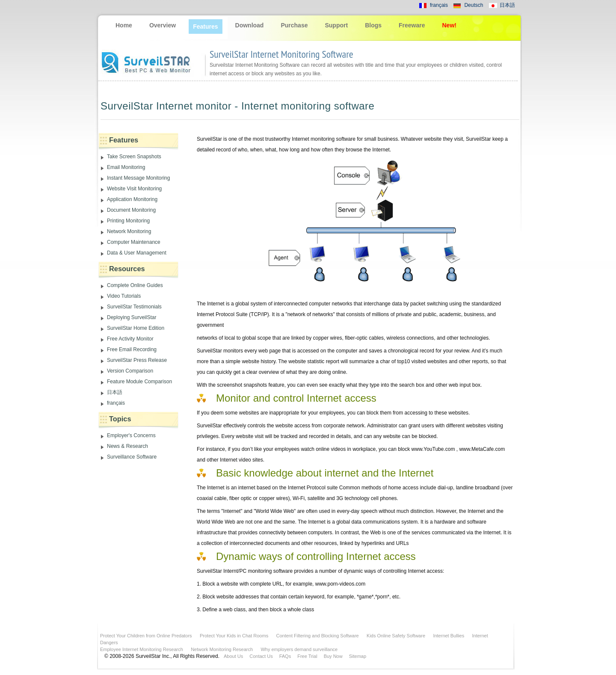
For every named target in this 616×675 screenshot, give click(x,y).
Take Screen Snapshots (134, 157)
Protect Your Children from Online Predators (146, 636)
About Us (233, 656)
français (439, 5)
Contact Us (261, 656)
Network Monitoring (129, 231)
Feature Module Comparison (139, 382)
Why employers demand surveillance (299, 649)
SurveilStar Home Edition (136, 328)
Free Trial (307, 656)
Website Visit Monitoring (134, 189)
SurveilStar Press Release (137, 360)
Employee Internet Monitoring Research (142, 649)
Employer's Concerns (131, 435)
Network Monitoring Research (222, 649)
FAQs (285, 656)
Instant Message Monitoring (138, 178)
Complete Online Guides (135, 285)
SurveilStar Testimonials (134, 307)
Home (124, 25)
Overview (163, 25)
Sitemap (358, 656)
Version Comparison (130, 371)
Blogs (373, 25)
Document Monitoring (131, 210)
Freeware (412, 25)
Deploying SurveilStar (132, 317)
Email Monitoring (126, 167)
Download (250, 25)
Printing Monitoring (128, 221)
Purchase (294, 25)
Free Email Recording (132, 349)
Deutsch (474, 5)
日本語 (507, 5)
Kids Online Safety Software (396, 636)
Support (336, 25)
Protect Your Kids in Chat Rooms (234, 636)
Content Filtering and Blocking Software (318, 636)
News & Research (127, 446)
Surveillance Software (132, 457)
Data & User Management (137, 253)
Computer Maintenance (134, 242)
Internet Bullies (449, 636)
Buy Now (333, 656)
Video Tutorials (124, 296)
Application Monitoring (132, 199)
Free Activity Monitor (130, 339)
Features (205, 27)
